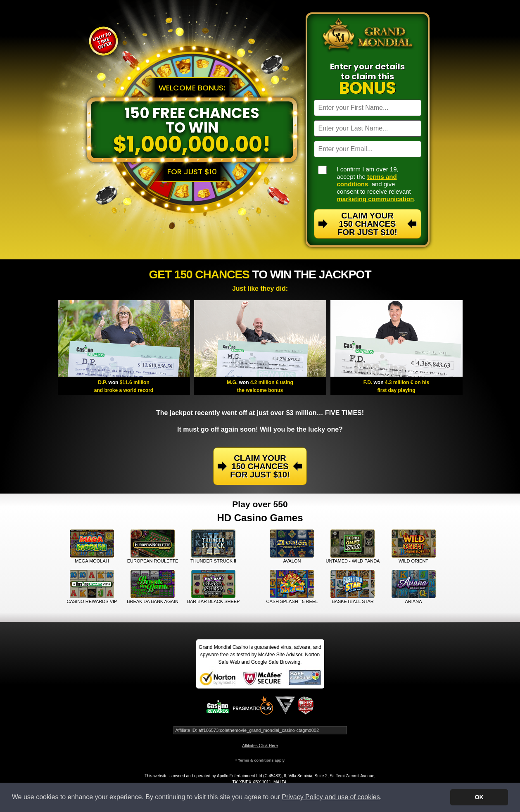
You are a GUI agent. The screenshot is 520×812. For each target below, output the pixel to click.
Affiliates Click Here (260, 746)
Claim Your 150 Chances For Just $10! (367, 224)
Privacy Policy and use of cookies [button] (331, 797)
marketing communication (376, 199)
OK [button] (479, 797)
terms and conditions (367, 180)
